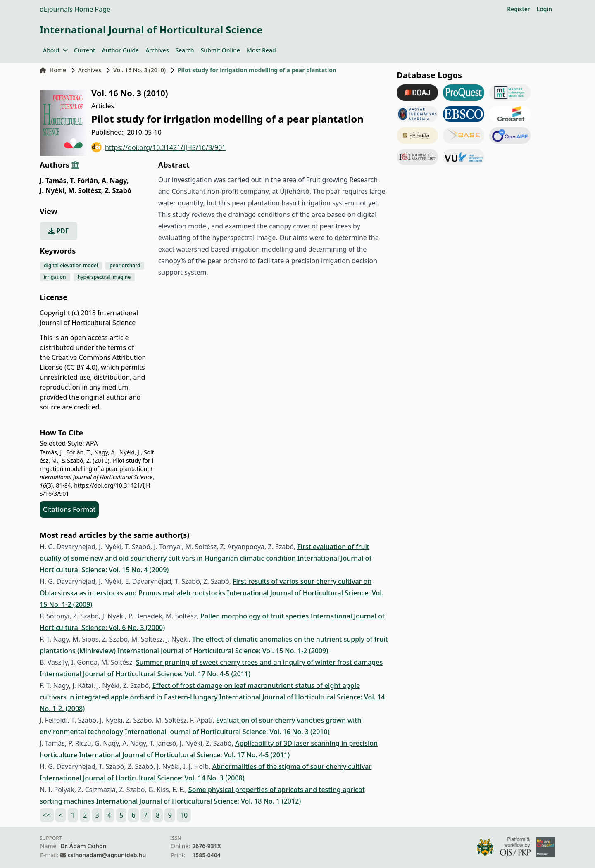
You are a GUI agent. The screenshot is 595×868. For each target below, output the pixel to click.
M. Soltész (86, 190)
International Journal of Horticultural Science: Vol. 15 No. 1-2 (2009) (223, 651)
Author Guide (120, 50)
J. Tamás (54, 181)
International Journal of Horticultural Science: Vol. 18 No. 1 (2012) (199, 801)
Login (544, 9)
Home (53, 70)
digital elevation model (71, 265)
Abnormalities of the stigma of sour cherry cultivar (292, 766)
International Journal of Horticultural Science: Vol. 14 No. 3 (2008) (142, 778)
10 (184, 815)
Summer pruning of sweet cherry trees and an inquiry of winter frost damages (259, 662)
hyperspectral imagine (104, 277)
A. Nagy (115, 181)
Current (84, 50)
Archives (157, 50)
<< (47, 815)
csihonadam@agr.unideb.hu (107, 855)
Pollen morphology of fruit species (256, 616)
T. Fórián (85, 181)
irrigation (55, 277)
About (55, 50)
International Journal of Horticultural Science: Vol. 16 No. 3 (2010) (227, 732)
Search (185, 50)
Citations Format (69, 509)
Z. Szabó (118, 190)
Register (518, 9)
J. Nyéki (53, 190)
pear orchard (125, 265)
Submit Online (220, 50)
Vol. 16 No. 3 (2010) (139, 70)
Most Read (261, 50)
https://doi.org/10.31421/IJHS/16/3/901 (159, 147)
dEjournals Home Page (75, 9)
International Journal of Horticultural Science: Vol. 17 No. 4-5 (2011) (145, 674)
